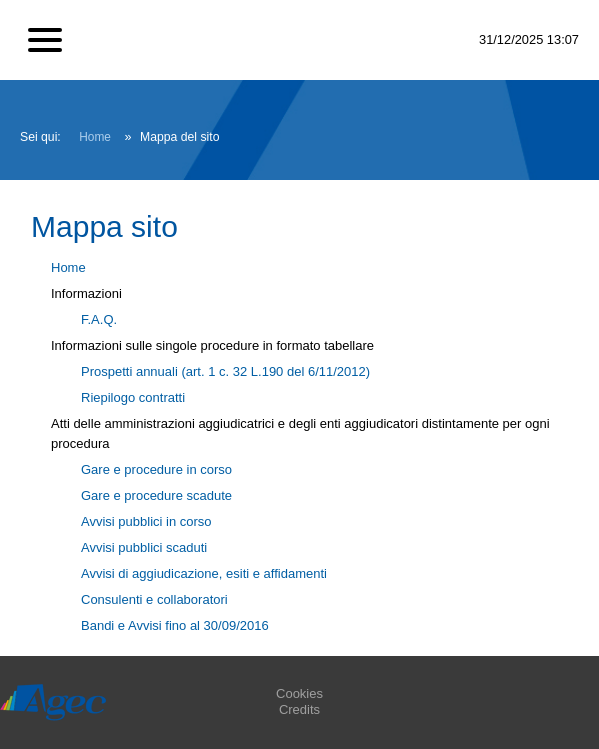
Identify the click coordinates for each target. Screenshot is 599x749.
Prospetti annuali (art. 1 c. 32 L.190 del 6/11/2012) (225, 371)
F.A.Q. (99, 319)
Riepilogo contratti (133, 397)
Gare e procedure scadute (156, 495)
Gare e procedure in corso (156, 469)
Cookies (299, 693)
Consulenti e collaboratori (154, 599)
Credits (299, 709)
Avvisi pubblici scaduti (144, 547)
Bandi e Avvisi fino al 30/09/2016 (175, 625)
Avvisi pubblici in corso (146, 521)
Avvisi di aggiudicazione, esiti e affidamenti (204, 573)
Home (95, 137)
